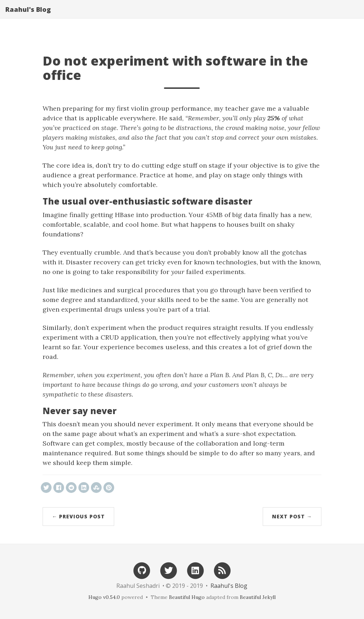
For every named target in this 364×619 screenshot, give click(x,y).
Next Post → (292, 516)
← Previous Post (78, 516)
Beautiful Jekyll (258, 597)
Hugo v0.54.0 (104, 597)
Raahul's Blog (28, 16)
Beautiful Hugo (187, 597)
